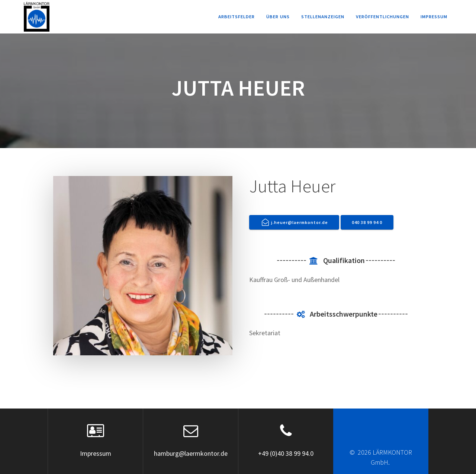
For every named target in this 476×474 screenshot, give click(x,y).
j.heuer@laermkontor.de (295, 222)
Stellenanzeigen (323, 17)
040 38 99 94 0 (367, 222)
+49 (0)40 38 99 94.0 (286, 453)
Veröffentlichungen (382, 17)
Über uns (278, 17)
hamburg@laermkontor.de (191, 453)
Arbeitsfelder (237, 17)
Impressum (434, 17)
